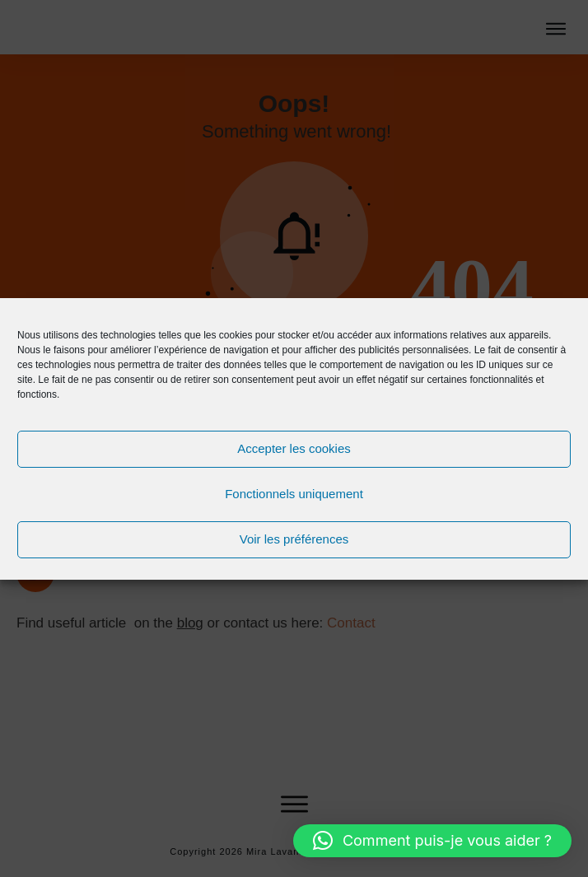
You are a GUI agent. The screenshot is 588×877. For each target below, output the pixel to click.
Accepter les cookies (294, 448)
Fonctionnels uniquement (294, 494)
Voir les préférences (294, 539)
